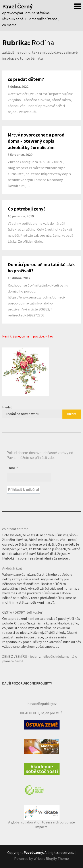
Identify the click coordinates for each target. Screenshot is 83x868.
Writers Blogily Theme (51, 858)
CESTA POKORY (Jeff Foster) (23, 612)
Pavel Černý (17, 6)
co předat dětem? (26, 79)
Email (12, 468)
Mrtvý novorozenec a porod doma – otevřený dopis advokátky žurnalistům (36, 141)
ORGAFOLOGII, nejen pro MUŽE (41, 713)
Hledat (7, 407)
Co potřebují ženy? (27, 209)
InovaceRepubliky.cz (42, 704)
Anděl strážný (12, 568)
